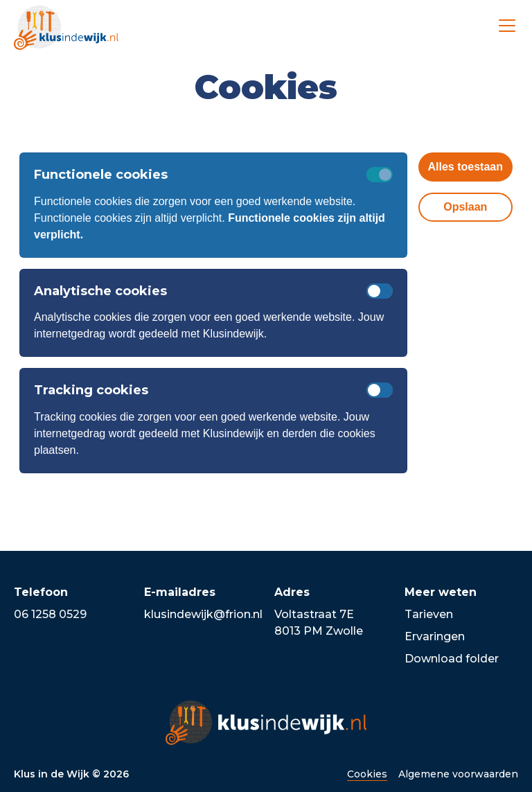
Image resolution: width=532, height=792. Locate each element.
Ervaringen (435, 636)
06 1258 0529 (50, 614)
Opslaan (465, 207)
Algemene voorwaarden (458, 774)
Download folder (452, 659)
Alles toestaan (465, 167)
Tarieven (429, 614)
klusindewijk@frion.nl (203, 614)
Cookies (367, 774)
